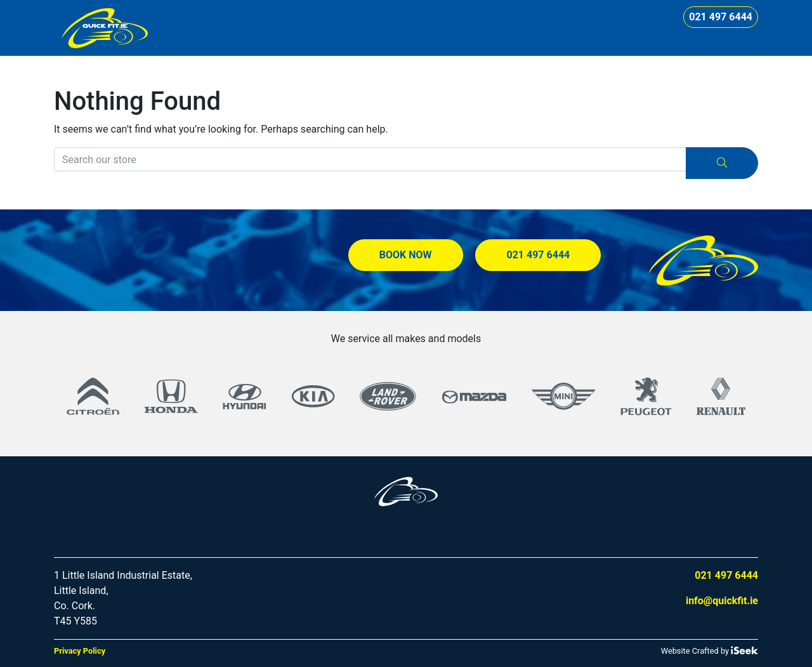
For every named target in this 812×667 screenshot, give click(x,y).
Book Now (406, 255)
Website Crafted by (710, 650)
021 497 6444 (721, 17)
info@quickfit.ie (722, 601)
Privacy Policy (80, 651)
